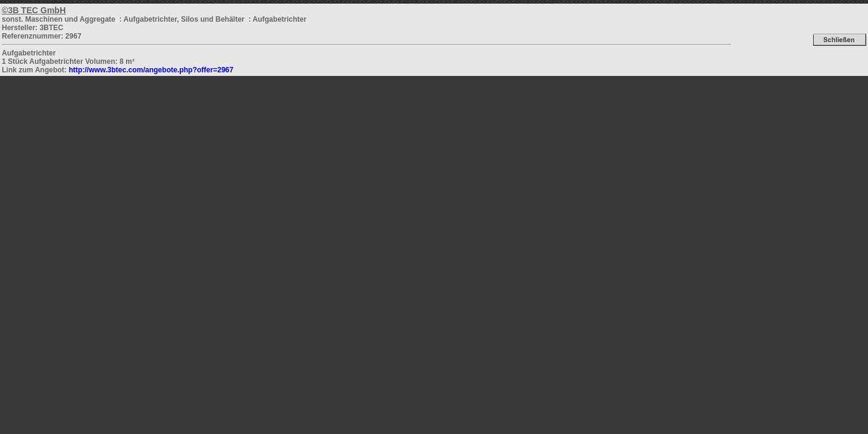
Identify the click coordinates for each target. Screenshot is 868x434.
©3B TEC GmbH (34, 10)
